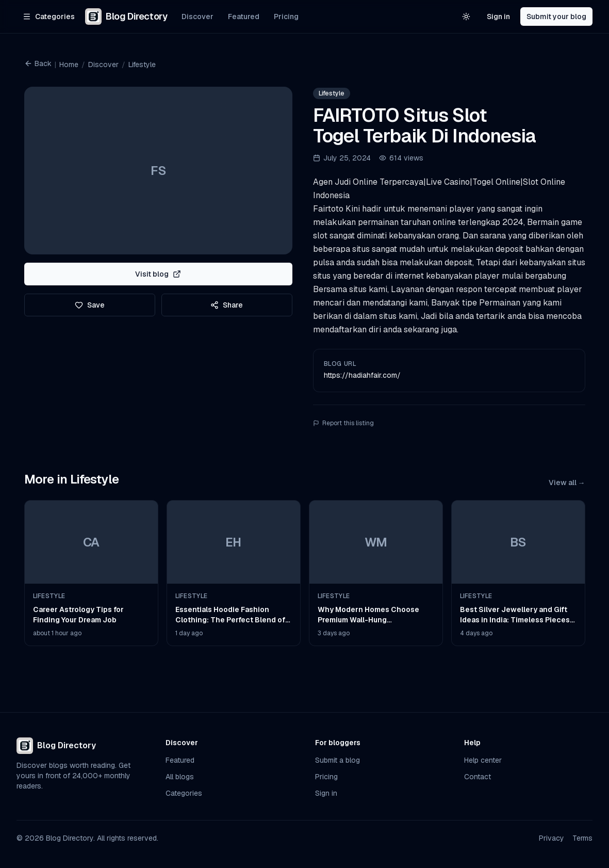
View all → (567, 483)
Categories (184, 793)
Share (227, 305)
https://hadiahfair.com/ (362, 375)
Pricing (286, 17)
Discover (197, 17)
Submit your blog (556, 17)
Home (69, 65)
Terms (582, 838)
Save (90, 305)
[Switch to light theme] (466, 17)
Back (38, 63)
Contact (478, 777)
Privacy (552, 838)
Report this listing (343, 423)
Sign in (498, 17)
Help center (483, 760)
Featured (244, 17)
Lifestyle (142, 65)
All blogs (180, 777)
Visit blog (158, 274)
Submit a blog (338, 760)
